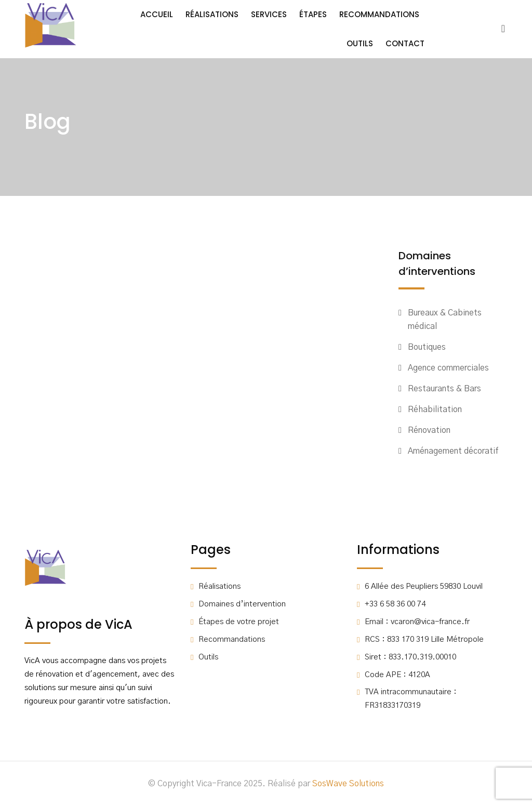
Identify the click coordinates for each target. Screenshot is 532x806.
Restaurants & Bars (444, 389)
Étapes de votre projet (239, 622)
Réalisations (212, 14)
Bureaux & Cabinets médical (445, 320)
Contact (405, 43)
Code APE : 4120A (397, 675)
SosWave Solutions (348, 784)
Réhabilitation (435, 409)
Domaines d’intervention (242, 604)
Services (269, 14)
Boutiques (427, 347)
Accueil (157, 14)
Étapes (313, 14)
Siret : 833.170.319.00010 (410, 657)
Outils (360, 43)
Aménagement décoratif (453, 451)
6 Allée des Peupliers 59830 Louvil (424, 586)
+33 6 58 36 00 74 (395, 604)
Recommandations (379, 14)
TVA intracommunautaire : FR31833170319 (411, 699)
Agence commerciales (448, 368)
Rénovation (429, 430)
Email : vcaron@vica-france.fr (417, 622)
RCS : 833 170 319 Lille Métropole (424, 639)
